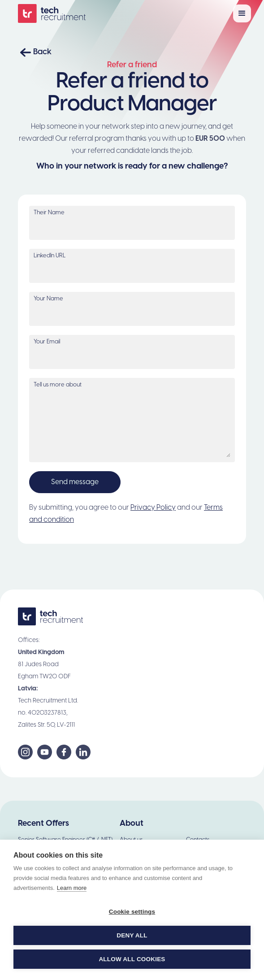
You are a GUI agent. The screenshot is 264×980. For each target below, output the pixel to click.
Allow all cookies (132, 959)
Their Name (49, 213)
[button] (242, 13)
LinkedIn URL (50, 256)
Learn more (72, 888)
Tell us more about (58, 385)
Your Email (47, 342)
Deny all (132, 935)
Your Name (48, 299)
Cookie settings (132, 912)
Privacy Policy (153, 508)
